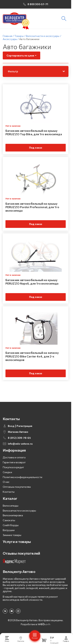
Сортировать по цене (20, 55)
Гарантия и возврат (14, 462)
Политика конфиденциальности (22, 477)
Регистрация (24, 426)
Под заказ (36, 148)
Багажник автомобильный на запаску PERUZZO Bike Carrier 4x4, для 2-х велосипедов (32, 356)
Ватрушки (9, 530)
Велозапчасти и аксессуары (19, 511)
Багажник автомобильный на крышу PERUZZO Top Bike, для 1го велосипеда (34, 132)
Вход (11, 426)
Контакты (9, 492)
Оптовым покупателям (17, 487)
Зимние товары (12, 535)
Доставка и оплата (14, 457)
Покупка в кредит (13, 467)
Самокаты (9, 520)
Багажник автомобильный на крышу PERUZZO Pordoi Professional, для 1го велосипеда (32, 207)
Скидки (7, 472)
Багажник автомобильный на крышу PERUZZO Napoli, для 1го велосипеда (32, 282)
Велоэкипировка (13, 515)
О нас (6, 482)
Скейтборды (11, 525)
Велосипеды (11, 506)
